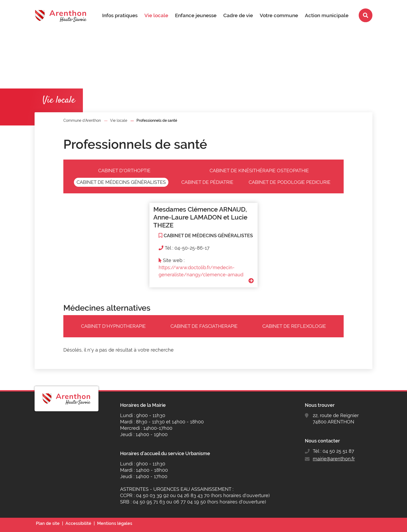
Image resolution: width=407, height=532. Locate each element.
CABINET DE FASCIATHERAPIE (204, 326)
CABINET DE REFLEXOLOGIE (294, 326)
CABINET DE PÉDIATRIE (207, 182)
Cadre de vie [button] (238, 15)
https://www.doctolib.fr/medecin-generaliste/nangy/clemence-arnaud (201, 271)
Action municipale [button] (327, 15)
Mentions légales (115, 523)
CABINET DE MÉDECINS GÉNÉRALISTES (121, 182)
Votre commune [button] (279, 15)
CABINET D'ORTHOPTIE (124, 171)
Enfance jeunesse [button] (196, 15)
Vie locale (119, 120)
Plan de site (48, 523)
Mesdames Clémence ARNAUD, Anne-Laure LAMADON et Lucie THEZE (200, 217)
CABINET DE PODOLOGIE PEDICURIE (290, 182)
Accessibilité (78, 523)
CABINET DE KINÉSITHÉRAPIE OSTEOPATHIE (259, 171)
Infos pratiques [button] (120, 15)
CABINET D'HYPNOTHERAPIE (113, 326)
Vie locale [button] (156, 15)
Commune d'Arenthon (82, 120)
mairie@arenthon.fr (334, 459)
